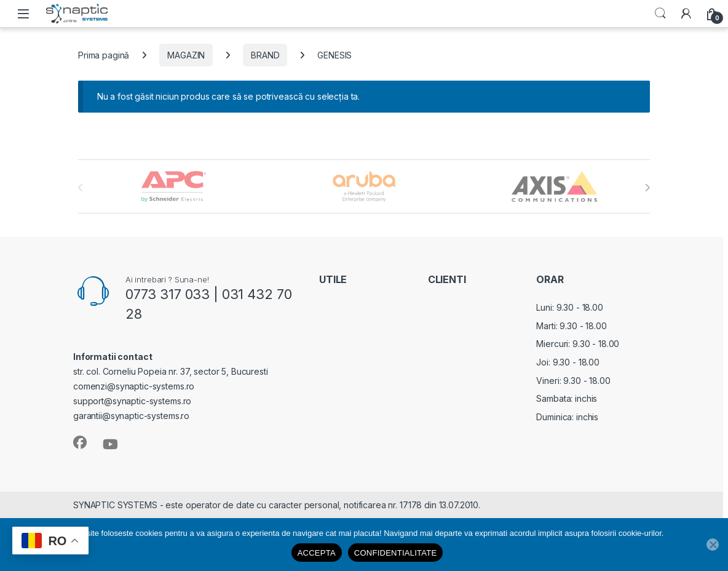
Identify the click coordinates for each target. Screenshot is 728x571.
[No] (713, 545)
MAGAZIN (186, 55)
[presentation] (647, 188)
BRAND (265, 55)
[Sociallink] (80, 442)
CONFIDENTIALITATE (396, 553)
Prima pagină (104, 55)
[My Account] (686, 14)
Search (660, 14)
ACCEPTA (317, 553)
